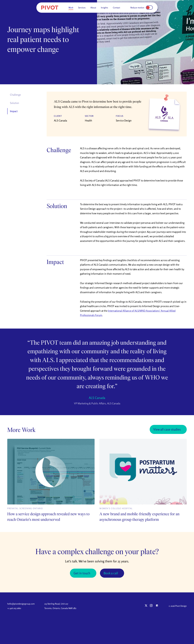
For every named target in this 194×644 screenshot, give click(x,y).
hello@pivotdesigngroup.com (21, 604)
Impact (14, 111)
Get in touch (82, 573)
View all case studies (167, 429)
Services (82, 8)
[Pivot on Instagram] (151, 606)
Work (71, 8)
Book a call (111, 573)
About (93, 8)
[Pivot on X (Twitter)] (146, 606)
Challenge (15, 95)
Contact (116, 8)
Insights (104, 8)
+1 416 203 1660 (14, 608)
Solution (15, 103)
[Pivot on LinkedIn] (157, 606)
